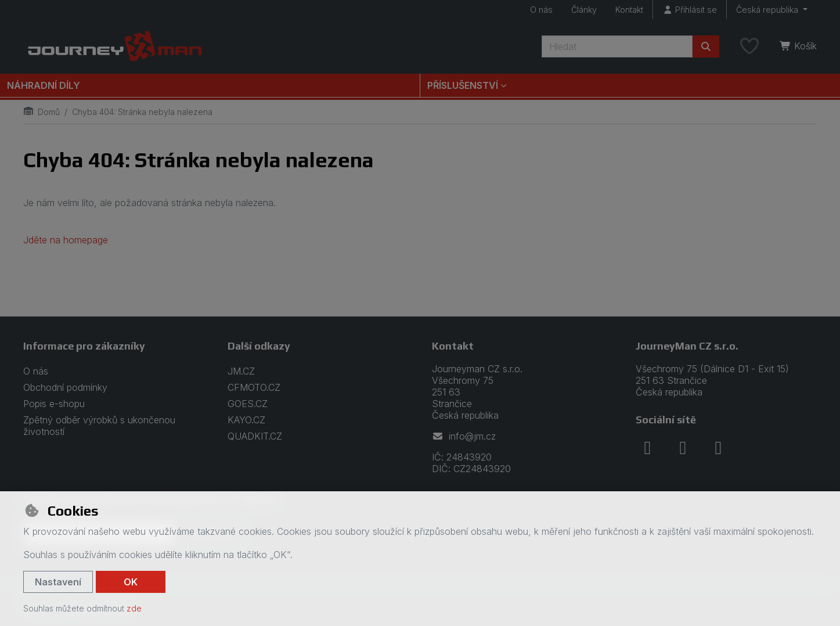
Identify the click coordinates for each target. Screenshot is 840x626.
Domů (42, 112)
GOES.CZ (248, 404)
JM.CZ (241, 371)
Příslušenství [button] (463, 85)
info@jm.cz (464, 436)
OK (131, 582)
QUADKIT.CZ (255, 436)
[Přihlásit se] (690, 10)
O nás (541, 10)
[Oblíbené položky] (749, 46)
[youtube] (718, 448)
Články (584, 10)
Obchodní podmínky (65, 387)
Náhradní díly (44, 85)
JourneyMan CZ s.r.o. (687, 346)
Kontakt (629, 10)
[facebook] (647, 448)
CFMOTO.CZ (254, 387)
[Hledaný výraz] (617, 46)
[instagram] (683, 448)
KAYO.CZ (246, 420)
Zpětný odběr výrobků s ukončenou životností (99, 426)
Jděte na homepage (66, 240)
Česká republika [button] (768, 10)
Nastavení (58, 582)
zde (134, 608)
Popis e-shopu (54, 404)
